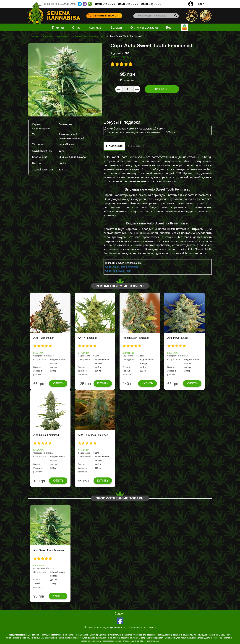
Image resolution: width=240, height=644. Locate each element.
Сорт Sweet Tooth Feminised (121, 267)
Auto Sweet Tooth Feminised (49, 550)
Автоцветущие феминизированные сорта (81, 36)
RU (201, 4)
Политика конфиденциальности (105, 627)
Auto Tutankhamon (44, 338)
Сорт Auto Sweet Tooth (118, 271)
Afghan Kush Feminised (136, 338)
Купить (162, 89)
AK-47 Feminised (88, 338)
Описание (114, 146)
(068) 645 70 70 (151, 4)
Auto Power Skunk (178, 338)
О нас (76, 27)
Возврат (116, 27)
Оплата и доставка (144, 27)
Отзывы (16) (138, 146)
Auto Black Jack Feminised (93, 435)
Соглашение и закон (143, 627)
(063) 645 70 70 (128, 4)
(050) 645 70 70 (105, 4)
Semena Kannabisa (42, 36)
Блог (169, 27)
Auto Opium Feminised (46, 435)
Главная (58, 27)
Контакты (95, 27)
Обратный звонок (103, 16)
